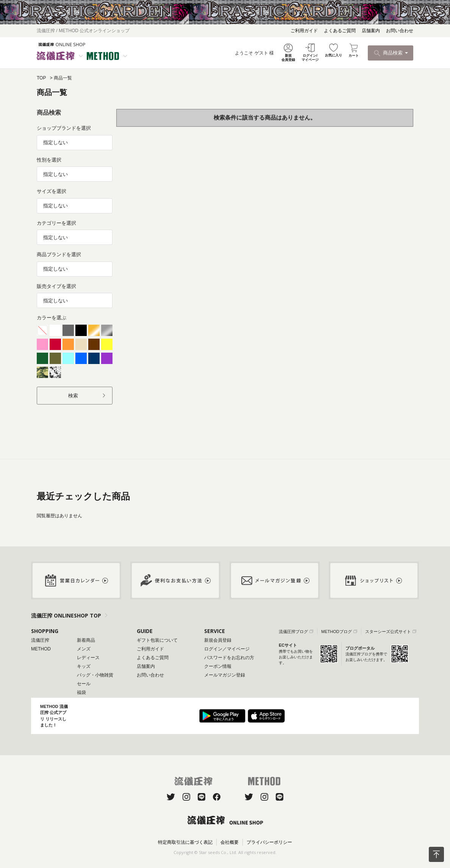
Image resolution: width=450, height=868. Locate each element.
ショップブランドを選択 (64, 128)
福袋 (81, 692)
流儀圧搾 (40, 640)
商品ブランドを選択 (59, 254)
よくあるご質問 (340, 31)
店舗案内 (371, 31)
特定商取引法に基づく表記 (185, 842)
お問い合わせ (400, 31)
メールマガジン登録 (225, 675)
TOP (41, 78)
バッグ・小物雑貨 (95, 675)
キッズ (84, 666)
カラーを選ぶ (52, 318)
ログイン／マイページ (227, 649)
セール (84, 684)
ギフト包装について (157, 640)
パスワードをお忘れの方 (229, 658)
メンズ (84, 649)
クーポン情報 (218, 666)
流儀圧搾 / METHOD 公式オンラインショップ (83, 31)
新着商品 (86, 640)
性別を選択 (49, 160)
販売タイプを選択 (56, 286)
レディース (88, 658)
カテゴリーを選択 (56, 223)
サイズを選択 (52, 191)
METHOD (41, 649)
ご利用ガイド (304, 31)
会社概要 (230, 842)
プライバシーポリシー (269, 842)
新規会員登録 (218, 640)
